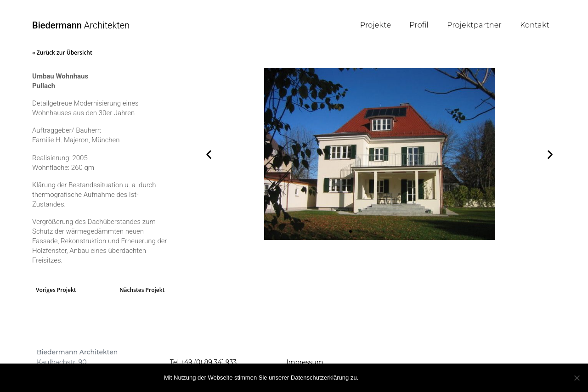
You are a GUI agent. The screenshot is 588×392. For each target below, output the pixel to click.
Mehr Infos (404, 377)
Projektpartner (474, 25)
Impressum (305, 362)
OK (371, 377)
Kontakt (535, 25)
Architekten (81, 25)
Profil (419, 25)
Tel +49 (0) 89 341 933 (204, 362)
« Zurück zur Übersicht (62, 53)
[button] (209, 154)
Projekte (376, 25)
